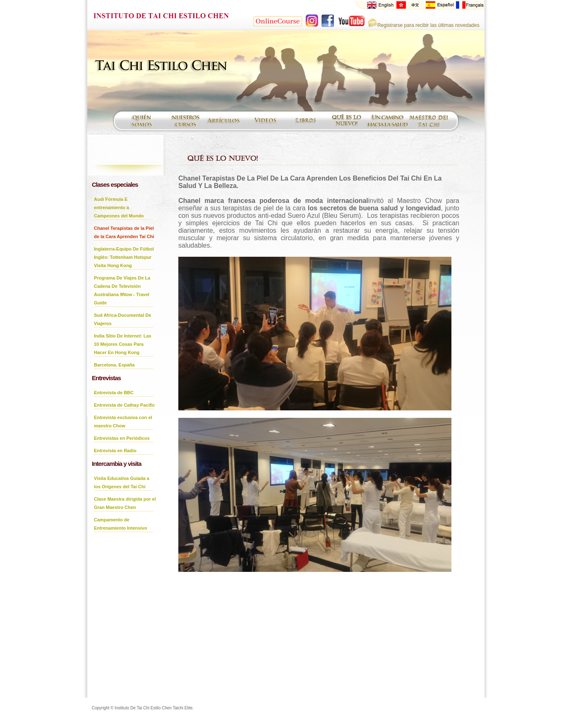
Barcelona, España (114, 365)
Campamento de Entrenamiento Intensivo (120, 524)
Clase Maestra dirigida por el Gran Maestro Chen (125, 503)
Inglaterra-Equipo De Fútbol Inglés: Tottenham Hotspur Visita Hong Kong (124, 257)
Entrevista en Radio (115, 451)
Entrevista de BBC (114, 393)
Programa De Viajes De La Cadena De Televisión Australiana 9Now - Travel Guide (122, 290)
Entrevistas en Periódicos (122, 438)
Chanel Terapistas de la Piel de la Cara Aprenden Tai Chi (124, 232)
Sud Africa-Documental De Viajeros (122, 319)
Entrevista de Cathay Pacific (124, 405)
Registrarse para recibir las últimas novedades (424, 25)
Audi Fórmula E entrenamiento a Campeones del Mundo (119, 207)
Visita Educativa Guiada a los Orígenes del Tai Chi (122, 482)
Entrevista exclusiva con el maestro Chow (123, 422)
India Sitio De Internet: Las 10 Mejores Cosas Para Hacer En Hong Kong (123, 344)
